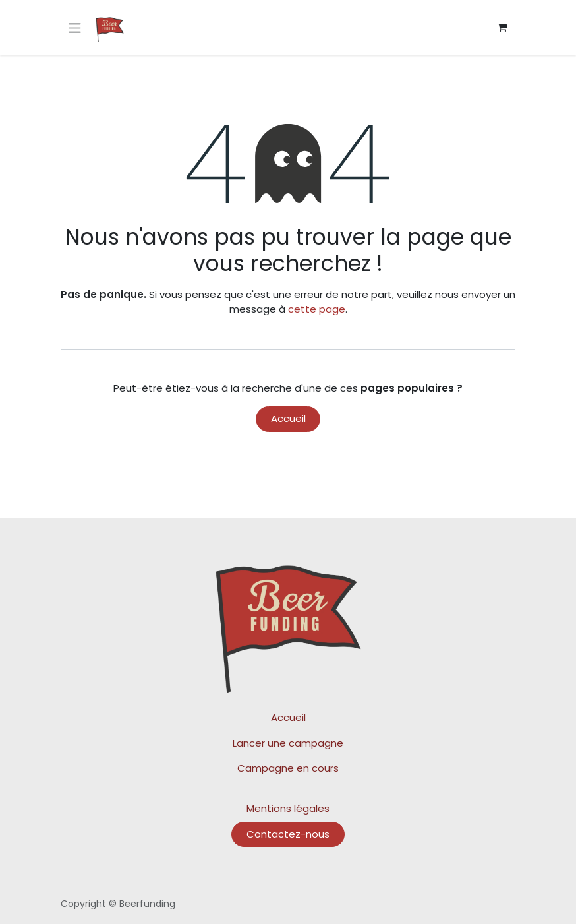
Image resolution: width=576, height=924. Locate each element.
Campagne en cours (288, 768)
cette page (317, 309)
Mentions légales (288, 808)
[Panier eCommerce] (502, 28)
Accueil (288, 418)
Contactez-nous (288, 834)
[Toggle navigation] (75, 27)
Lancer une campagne (288, 743)
